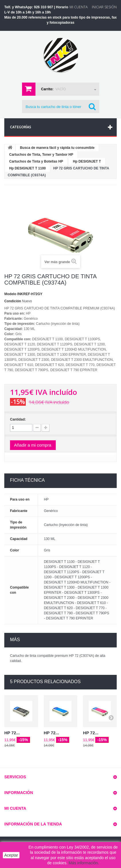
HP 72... (12, 733)
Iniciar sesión (104, 7)
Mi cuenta (15, 808)
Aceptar (11, 855)
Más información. (84, 863)
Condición (13, 301)
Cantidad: (18, 419)
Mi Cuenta (79, 7)
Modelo (10, 294)
